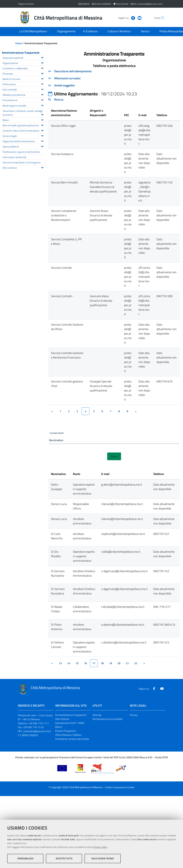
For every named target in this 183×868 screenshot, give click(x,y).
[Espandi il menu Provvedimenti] (42, 100)
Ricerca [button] (59, 100)
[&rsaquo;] (136, 411)
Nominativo (56, 440)
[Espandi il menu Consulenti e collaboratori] (42, 68)
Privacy (134, 715)
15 (77, 663)
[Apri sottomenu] (34, 32)
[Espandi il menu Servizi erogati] (42, 135)
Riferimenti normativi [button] (67, 78)
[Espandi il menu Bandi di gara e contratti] (42, 105)
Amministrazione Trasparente (21, 53)
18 (102, 663)
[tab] (114, 71)
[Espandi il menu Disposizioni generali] (42, 57)
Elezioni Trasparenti (66, 731)
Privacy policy (101, 847)
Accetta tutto (64, 858)
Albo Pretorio (62, 719)
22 (136, 663)
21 (127, 663)
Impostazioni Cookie (124, 787)
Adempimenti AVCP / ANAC (70, 723)
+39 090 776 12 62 (33, 727)
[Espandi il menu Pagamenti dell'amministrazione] (42, 141)
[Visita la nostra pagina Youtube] (133, 18)
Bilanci (59, 727)
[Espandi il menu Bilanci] (42, 120)
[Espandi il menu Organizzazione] (42, 62)
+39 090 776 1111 (38, 723)
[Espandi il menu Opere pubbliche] (42, 146)
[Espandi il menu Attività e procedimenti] (42, 94)
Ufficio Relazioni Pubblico (68, 735)
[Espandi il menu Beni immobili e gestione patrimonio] (42, 125)
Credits (108, 787)
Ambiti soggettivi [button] (65, 85)
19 (111, 663)
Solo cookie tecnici (103, 858)
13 (60, 663)
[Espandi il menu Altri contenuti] (42, 167)
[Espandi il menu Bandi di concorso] (42, 78)
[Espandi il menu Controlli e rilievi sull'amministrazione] (42, 130)
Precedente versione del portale (72, 739)
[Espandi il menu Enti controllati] (42, 89)
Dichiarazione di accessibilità (108, 719)
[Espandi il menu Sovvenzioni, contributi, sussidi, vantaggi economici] (42, 114)
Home (19, 43)
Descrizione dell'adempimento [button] (73, 71)
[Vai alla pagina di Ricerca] (161, 18)
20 (119, 663)
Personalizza (25, 858)
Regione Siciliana (26, 4)
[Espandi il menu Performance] (42, 84)
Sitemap (97, 715)
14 (69, 663)
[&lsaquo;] (52, 411)
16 (85, 663)
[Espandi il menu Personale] (42, 73)
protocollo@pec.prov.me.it (37, 731)
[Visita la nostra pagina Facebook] (126, 18)
